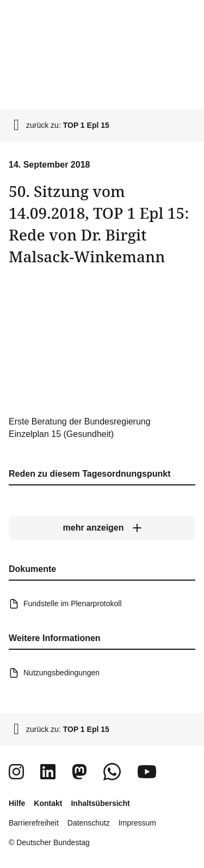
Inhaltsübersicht (100, 803)
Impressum (137, 823)
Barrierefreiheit (34, 823)
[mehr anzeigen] (102, 528)
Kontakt (48, 803)
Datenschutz (89, 823)
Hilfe (17, 803)
